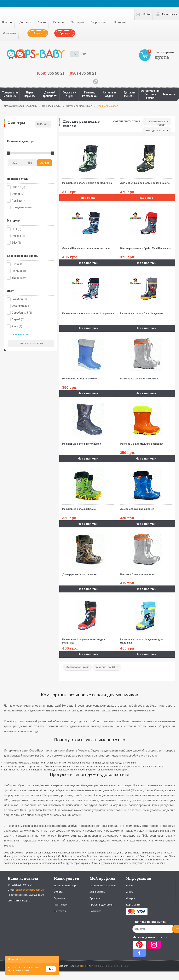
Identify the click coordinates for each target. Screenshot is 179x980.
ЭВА (14, 243)
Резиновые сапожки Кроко (88, 507)
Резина (16, 236)
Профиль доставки (101, 905)
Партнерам (78, 22)
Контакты (120, 22)
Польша (17, 271)
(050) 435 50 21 (121, 966)
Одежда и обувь (69, 94)
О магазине (10, 33)
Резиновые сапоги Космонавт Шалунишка (88, 312)
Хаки (15, 326)
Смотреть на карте (19, 901)
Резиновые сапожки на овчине (146, 377)
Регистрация (170, 14)
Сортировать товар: (127, 121)
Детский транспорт (50, 94)
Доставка (25, 22)
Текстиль (169, 94)
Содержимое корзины (103, 885)
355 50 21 (51, 73)
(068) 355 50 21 (102, 966)
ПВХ (14, 229)
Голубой (17, 299)
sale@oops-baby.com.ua (30, 890)
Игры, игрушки (30, 94)
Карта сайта (133, 905)
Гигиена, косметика (89, 94)
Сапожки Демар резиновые (146, 573)
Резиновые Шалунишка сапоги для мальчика (88, 639)
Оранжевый (20, 306)
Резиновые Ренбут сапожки (88, 377)
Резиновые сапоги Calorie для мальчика (88, 181)
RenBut (16, 201)
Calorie (16, 187)
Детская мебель (129, 94)
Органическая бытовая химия (150, 94)
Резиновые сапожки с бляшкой (88, 442)
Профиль (95, 898)
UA (85, 54)
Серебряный (20, 313)
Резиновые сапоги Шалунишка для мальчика (146, 639)
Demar (16, 194)
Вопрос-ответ (99, 22)
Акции (38, 33)
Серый (16, 319)
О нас (129, 885)
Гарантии (59, 22)
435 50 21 (82, 73)
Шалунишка (20, 207)
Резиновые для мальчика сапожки (146, 442)
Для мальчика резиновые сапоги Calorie (146, 181)
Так (51, 969)
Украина (17, 278)
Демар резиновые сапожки (88, 573)
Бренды (65, 33)
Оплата (42, 22)
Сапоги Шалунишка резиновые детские (88, 247)
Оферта (131, 898)
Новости (7, 22)
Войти (147, 14)
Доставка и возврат (66, 885)
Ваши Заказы (97, 892)
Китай (16, 264)
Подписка (95, 911)
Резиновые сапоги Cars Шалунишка (146, 312)
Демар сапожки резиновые (146, 507)
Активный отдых (109, 94)
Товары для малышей (10, 94)
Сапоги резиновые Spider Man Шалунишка (146, 247)
